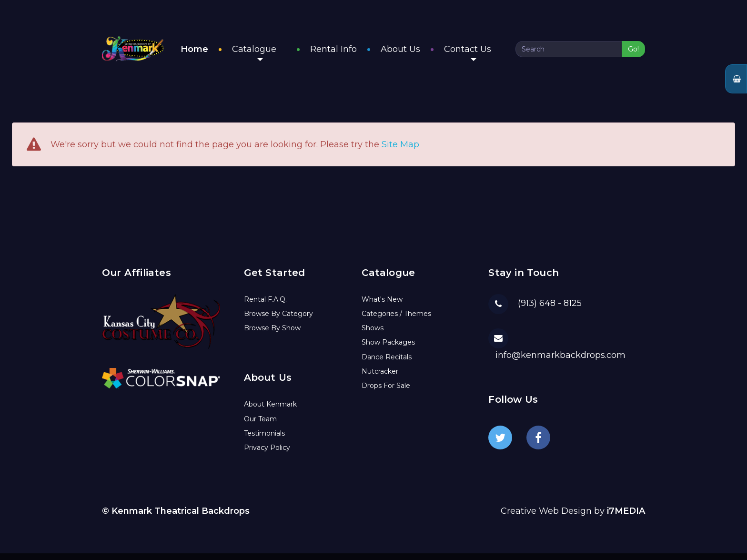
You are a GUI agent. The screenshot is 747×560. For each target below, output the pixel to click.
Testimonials (264, 440)
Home (214, 53)
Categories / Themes (396, 320)
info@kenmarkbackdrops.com (560, 362)
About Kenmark (270, 411)
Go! (633, 53)
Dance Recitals (387, 364)
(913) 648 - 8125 (550, 310)
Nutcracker (380, 378)
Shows (373, 335)
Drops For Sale (386, 393)
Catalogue (274, 56)
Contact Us (478, 56)
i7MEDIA (626, 518)
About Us (410, 53)
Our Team (260, 426)
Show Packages (388, 349)
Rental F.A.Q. (265, 306)
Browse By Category (278, 320)
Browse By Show (272, 335)
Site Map (400, 152)
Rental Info (343, 53)
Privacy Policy (267, 455)
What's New (382, 306)
